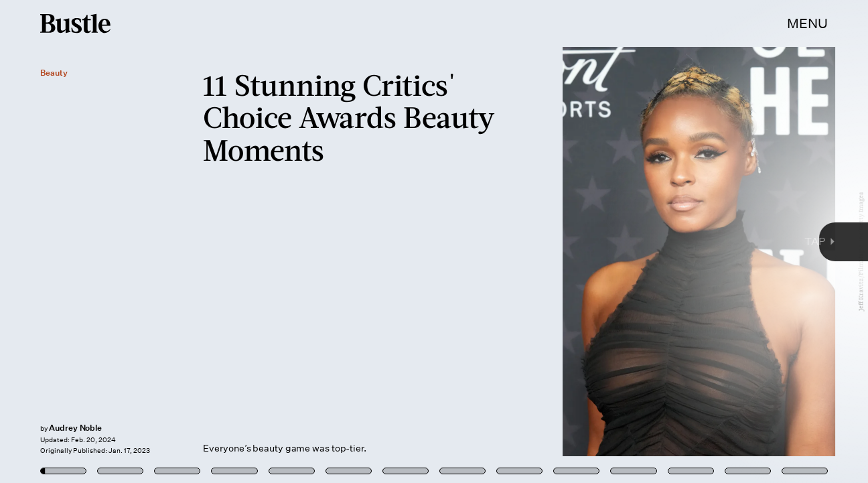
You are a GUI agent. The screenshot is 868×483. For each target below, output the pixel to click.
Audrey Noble (75, 428)
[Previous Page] (143, 241)
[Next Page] (577, 241)
